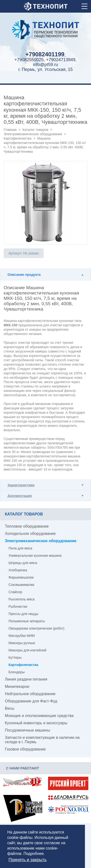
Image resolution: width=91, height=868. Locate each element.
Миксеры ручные (22, 643)
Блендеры (17, 672)
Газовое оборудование (25, 749)
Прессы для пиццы (23, 614)
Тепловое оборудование (27, 526)
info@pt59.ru (45, 65)
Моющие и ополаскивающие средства (39, 716)
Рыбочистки (18, 607)
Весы (10, 708)
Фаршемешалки (21, 577)
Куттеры (15, 657)
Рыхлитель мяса (21, 599)
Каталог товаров (35, 130)
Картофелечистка (18, 138)
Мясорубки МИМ (22, 636)
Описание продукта (24, 275)
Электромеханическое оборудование (33, 134)
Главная (10, 130)
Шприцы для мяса (23, 563)
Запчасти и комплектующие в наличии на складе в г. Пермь (42, 740)
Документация (20, 496)
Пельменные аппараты (27, 621)
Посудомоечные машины (27, 730)
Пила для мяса (20, 548)
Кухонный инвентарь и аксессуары (36, 723)
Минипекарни (17, 687)
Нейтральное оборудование (30, 694)
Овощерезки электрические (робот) (36, 628)
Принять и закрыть (28, 860)
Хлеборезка (18, 570)
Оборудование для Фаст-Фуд (31, 701)
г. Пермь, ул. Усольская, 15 (45, 69)
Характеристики (21, 485)
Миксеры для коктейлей (27, 650)
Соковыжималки (21, 585)
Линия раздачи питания (26, 679)
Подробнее (34, 854)
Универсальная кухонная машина (35, 556)
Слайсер (15, 592)
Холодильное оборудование (30, 534)
